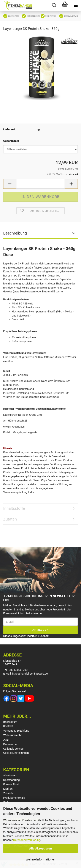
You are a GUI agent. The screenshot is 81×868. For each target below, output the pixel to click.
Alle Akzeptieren (40, 848)
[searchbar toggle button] (54, 5)
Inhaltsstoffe (14, 508)
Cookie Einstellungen (16, 753)
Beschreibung (15, 233)
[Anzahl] (40, 184)
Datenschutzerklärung (27, 840)
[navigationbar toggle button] (76, 5)
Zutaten (10, 519)
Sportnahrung (11, 780)
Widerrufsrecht (12, 735)
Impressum (10, 722)
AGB (6, 740)
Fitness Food (11, 784)
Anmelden (40, 630)
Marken (8, 789)
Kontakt (8, 726)
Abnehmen (10, 775)
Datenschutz (11, 744)
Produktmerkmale (14, 798)
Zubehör (8, 793)
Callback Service (13, 749)
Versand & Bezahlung (16, 731)
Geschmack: (11, 141)
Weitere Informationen (41, 859)
